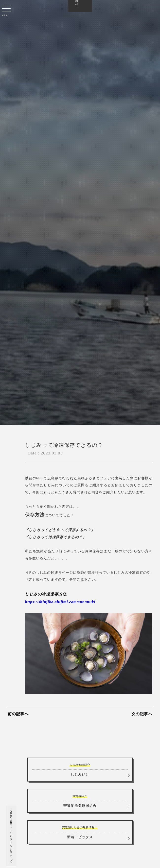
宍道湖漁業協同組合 (80, 801)
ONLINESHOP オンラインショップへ (7, 836)
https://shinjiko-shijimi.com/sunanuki (60, 602)
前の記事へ (18, 714)
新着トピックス (80, 832)
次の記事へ (142, 714)
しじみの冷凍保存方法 (46, 594)
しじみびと (80, 769)
